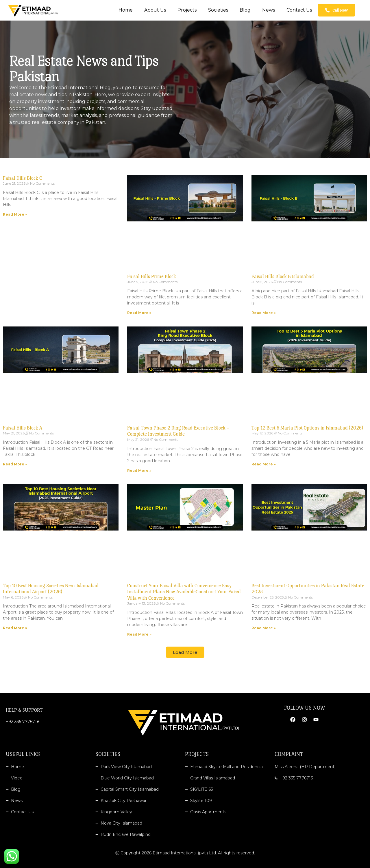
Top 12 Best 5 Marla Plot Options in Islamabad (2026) (307, 428)
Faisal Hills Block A (23, 428)
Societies (218, 10)
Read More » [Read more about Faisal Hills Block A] (15, 464)
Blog (245, 10)
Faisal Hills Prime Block (152, 277)
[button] (185, 652)
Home (126, 10)
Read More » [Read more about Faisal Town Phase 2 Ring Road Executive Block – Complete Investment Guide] (139, 470)
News (269, 10)
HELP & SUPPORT (24, 710)
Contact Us (299, 10)
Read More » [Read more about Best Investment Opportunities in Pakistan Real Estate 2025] (264, 628)
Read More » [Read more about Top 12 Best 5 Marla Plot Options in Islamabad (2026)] (264, 464)
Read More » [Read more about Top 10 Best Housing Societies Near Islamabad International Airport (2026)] (15, 628)
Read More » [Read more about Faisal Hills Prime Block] (139, 313)
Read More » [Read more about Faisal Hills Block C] (15, 214)
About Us (155, 10)
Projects (187, 10)
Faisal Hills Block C (23, 178)
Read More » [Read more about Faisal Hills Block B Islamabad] (264, 313)
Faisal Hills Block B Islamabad (283, 277)
